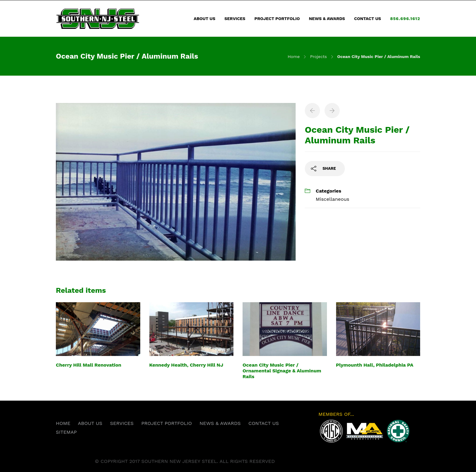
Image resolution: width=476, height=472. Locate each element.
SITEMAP (66, 432)
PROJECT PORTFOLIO (277, 19)
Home (294, 56)
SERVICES (235, 19)
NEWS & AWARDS (327, 19)
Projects (318, 56)
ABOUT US (204, 19)
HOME (63, 423)
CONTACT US (367, 19)
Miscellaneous (332, 199)
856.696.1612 (405, 19)
